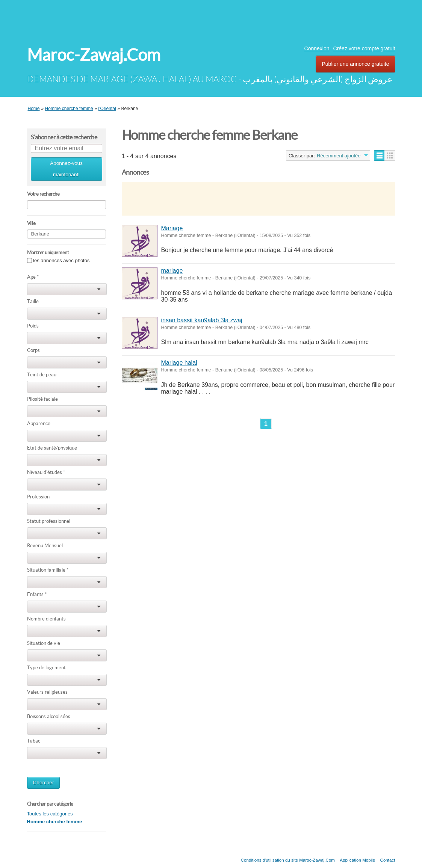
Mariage (172, 228)
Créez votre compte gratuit (364, 48)
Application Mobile (357, 860)
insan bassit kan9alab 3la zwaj (202, 320)
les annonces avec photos (61, 260)
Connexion (317, 48)
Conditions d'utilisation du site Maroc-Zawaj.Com (288, 860)
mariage (172, 271)
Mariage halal (179, 363)
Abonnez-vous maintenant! (66, 169)
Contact (388, 860)
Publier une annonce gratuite (355, 64)
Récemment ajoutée (339, 156)
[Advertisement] (211, 21)
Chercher (44, 783)
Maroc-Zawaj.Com (94, 55)
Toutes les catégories (50, 814)
